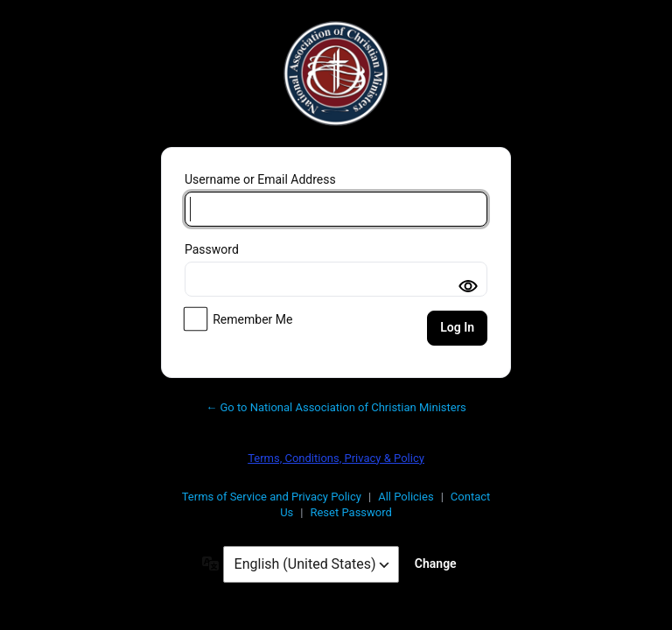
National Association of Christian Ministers (336, 73)
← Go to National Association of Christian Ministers (336, 407)
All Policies (406, 497)
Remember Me (252, 319)
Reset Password (350, 512)
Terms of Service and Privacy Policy (272, 497)
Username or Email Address (260, 179)
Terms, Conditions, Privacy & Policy (336, 458)
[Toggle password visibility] (468, 286)
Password (212, 249)
